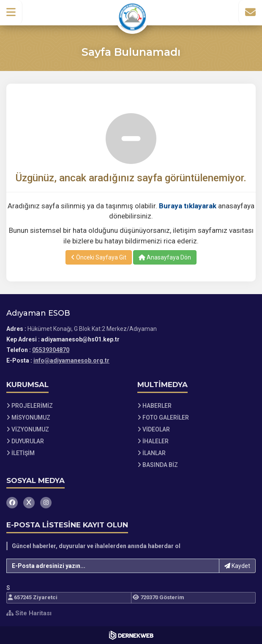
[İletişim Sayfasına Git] (250, 12)
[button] (11, 12)
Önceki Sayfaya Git (99, 257)
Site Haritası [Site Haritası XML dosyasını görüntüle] (29, 613)
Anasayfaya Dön (165, 257)
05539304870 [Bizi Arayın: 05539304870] (51, 350)
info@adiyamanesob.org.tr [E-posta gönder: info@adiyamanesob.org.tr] (71, 360)
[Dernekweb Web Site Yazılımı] (131, 635)
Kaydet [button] (237, 566)
